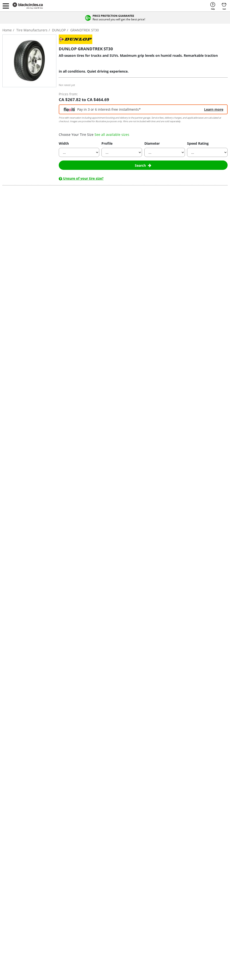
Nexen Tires (111, 910)
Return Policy (168, 915)
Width (64, 143)
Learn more (214, 109)
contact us (107, 447)
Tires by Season (50, 905)
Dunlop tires (98, 272)
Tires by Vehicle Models (56, 920)
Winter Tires (12, 900)
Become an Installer (173, 890)
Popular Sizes (139, 877)
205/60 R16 (136, 900)
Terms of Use (127, 951)
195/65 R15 (136, 890)
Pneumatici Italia (206, 900)
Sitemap (147, 951)
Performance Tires (17, 910)
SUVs (6, 338)
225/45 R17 (136, 915)
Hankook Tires (112, 890)
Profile (107, 143)
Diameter (152, 143)
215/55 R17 (136, 905)
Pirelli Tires (110, 915)
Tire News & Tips (51, 930)
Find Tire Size (49, 935)
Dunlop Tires (84, 910)
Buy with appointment (171, 518)
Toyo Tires (109, 920)
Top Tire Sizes (169, 920)
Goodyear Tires (85, 930)
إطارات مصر (203, 895)
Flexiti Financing (15, 935)
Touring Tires (13, 905)
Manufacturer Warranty (175, 925)
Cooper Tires (84, 905)
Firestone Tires (85, 920)
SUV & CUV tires (15, 920)
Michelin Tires (112, 905)
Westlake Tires (112, 930)
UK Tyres (201, 905)
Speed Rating (198, 143)
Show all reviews (32, 432)
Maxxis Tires (111, 900)
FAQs (163, 900)
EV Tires (10, 915)
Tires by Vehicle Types (55, 915)
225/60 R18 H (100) (24, 535)
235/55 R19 (136, 925)
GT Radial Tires (85, 935)
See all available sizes (112, 135)
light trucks (60, 281)
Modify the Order (171, 910)
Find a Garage (169, 905)
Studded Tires (14, 930)
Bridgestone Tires (87, 890)
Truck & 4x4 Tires (16, 925)
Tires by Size (48, 895)
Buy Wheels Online (17, 895)
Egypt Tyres (203, 890)
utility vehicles (89, 281)
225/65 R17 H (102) (24, 495)
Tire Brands (48, 900)
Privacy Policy (104, 951)
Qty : (205, 496)
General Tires (84, 925)
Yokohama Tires (113, 935)
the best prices (141, 295)
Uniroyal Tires (112, 925)
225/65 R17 (136, 920)
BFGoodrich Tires (87, 895)
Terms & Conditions (53, 951)
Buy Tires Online (15, 890)
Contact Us (167, 895)
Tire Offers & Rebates (54, 890)
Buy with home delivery (59, 518)
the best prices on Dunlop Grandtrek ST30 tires (75, 347)
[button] (6, 6)
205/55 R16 (136, 895)
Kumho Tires (111, 895)
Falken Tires (83, 915)
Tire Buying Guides (52, 925)
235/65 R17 (136, 935)
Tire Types (47, 910)
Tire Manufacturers (91, 877)
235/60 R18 (136, 930)
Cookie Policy (81, 951)
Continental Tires (86, 900)
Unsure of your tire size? (81, 178)
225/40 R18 (136, 910)
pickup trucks (29, 338)
